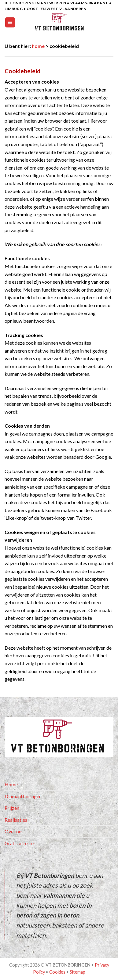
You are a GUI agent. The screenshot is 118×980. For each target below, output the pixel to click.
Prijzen (12, 808)
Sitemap (77, 972)
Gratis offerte (19, 843)
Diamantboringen (23, 796)
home (38, 46)
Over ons (14, 831)
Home (11, 784)
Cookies (57, 972)
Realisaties (16, 820)
